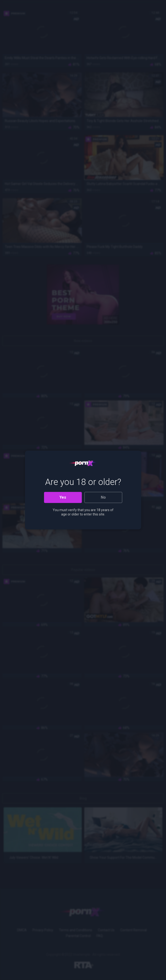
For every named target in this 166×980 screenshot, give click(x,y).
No (103, 497)
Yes (63, 497)
